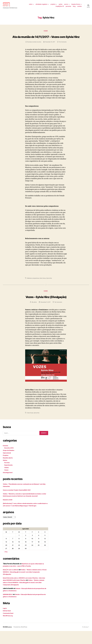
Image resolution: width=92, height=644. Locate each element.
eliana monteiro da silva (41, 50)
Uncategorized (8, 483)
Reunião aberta (8, 468)
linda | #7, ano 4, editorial (12, 583)
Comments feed (9, 626)
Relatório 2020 (8, 510)
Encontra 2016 (10, 459)
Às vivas (7, 473)
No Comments (47, 52)
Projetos (6, 466)
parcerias (68, 7)
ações (61, 5)
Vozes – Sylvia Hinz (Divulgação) (46, 307)
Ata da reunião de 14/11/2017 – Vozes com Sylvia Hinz (46, 41)
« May (6, 565)
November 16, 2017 (56, 50)
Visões (7, 478)
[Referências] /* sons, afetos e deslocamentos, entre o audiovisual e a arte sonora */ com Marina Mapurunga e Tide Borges (25, 516)
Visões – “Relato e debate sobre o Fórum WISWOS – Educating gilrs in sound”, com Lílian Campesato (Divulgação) (25, 585)
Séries (5, 471)
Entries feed (7, 624)
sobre (31, 5)
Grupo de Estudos (9, 461)
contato (79, 7)
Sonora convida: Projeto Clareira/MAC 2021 (19, 501)
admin (35, 313)
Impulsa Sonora (76, 5)
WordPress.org (8, 629)
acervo (66, 5)
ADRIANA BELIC (9, 607)
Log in (5, 621)
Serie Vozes (43, 289)
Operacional (7, 464)
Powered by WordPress (21, 640)
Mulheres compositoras (33, 289)
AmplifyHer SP (60, 7)
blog (74, 7)
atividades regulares (41, 5)
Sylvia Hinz (50, 289)
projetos (53, 5)
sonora (10, 640)
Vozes (46, 33)
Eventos (6, 456)
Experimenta (9, 476)
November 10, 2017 (46, 313)
